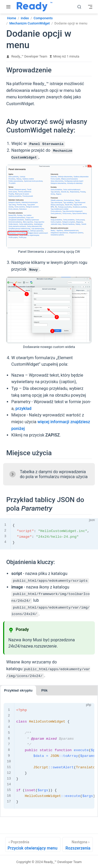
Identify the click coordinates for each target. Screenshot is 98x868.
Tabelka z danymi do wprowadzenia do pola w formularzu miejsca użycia (54, 474)
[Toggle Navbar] (90, 7)
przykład (23, 408)
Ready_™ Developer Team (29, 56)
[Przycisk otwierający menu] (33, 844)
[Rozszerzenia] (78, 844)
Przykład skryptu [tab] (18, 690)
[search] (79, 7)
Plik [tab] (44, 690)
